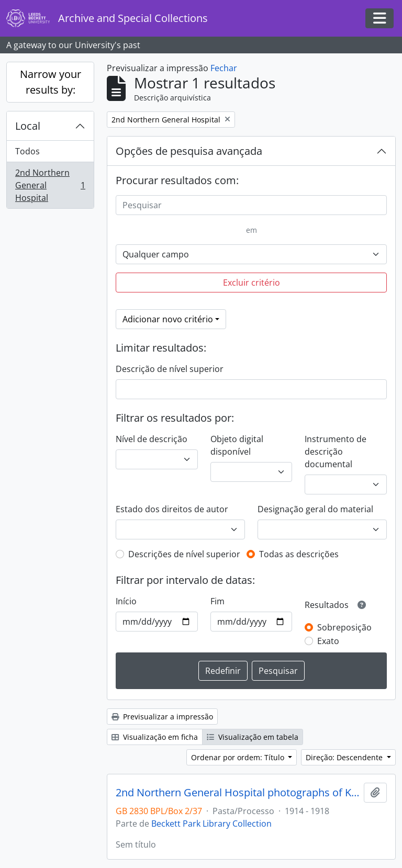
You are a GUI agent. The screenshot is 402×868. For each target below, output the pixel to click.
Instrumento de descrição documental (336, 452)
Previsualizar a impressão (162, 717)
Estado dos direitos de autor (172, 509)
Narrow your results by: (51, 82)
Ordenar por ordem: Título (239, 757)
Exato (328, 641)
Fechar (224, 68)
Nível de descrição (152, 439)
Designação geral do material (315, 509)
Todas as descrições (299, 554)
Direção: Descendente (345, 757)
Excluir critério (252, 283)
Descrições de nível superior (184, 554)
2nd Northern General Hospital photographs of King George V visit (238, 793)
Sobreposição (344, 627)
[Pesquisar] (251, 205)
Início (126, 601)
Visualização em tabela (253, 737)
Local (28, 126)
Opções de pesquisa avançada (189, 151)
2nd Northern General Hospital (50, 185)
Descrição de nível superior (170, 369)
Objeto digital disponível (237, 445)
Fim (217, 601)
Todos (27, 151)
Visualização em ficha (155, 737)
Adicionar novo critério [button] (168, 319)
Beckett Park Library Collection (211, 824)
